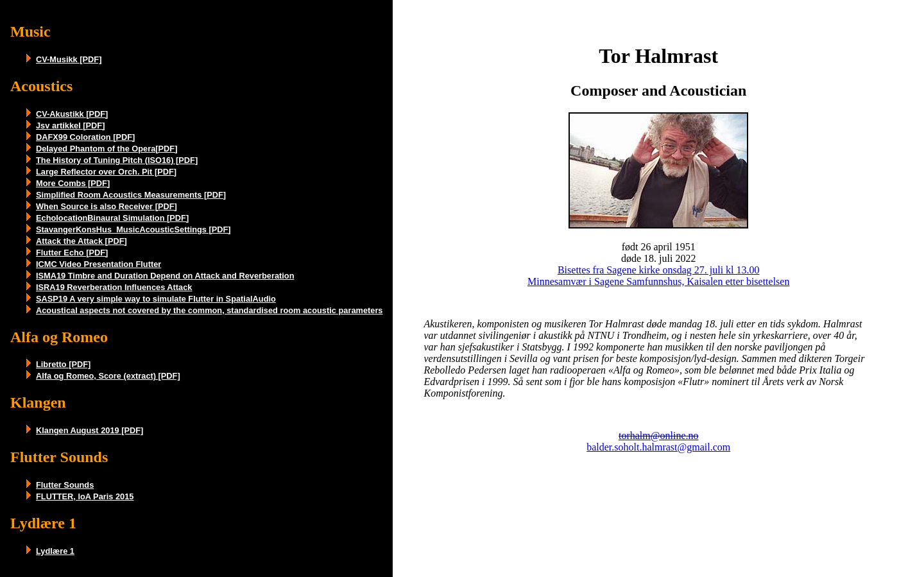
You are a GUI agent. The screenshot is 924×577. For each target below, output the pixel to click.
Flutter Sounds (65, 485)
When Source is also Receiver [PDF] (107, 206)
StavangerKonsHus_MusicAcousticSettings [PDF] (133, 229)
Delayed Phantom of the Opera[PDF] (107, 149)
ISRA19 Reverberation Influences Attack (114, 287)
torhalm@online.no (659, 435)
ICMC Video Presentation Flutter (98, 264)
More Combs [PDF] (73, 183)
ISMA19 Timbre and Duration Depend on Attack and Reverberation (165, 276)
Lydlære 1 (55, 551)
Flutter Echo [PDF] (72, 253)
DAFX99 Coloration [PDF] (85, 137)
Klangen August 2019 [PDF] (90, 430)
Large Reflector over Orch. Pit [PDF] (106, 172)
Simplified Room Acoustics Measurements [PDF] (131, 195)
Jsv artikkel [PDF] (70, 125)
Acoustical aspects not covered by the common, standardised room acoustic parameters (209, 310)
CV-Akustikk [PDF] (72, 114)
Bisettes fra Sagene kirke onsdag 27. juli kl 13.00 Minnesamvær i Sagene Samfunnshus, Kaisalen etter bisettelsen (658, 276)
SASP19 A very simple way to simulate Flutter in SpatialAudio (156, 299)
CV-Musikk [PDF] (69, 59)
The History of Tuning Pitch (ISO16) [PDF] (117, 160)
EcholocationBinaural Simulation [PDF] (112, 218)
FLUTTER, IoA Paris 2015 (85, 496)
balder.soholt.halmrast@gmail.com (658, 447)
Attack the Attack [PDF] (81, 241)
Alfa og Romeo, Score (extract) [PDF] (108, 376)
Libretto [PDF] (63, 364)
